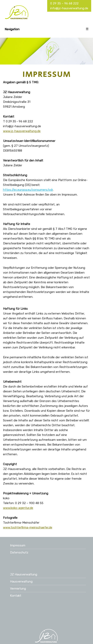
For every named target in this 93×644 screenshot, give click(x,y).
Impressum (18, 545)
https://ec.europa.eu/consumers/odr (28, 190)
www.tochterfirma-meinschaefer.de (28, 527)
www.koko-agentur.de (18, 508)
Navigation (47, 29)
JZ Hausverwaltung (24, 574)
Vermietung (18, 589)
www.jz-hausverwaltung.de (22, 131)
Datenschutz (19, 552)
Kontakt (16, 596)
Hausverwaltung (21, 581)
